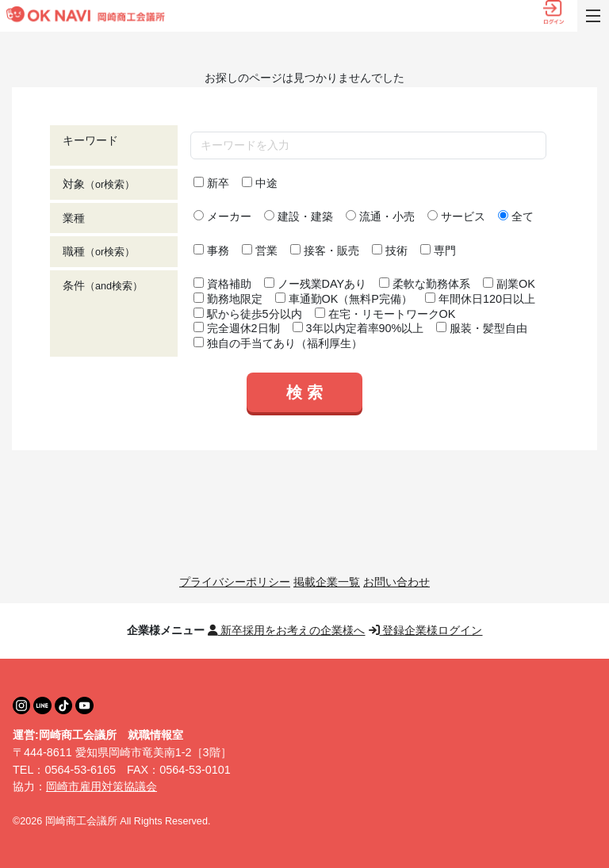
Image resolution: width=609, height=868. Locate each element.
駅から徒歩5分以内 (248, 314)
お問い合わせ (396, 582)
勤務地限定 (228, 299)
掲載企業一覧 (327, 582)
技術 (390, 250)
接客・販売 (325, 250)
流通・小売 (380, 216)
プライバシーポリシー (235, 582)
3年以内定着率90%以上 (358, 328)
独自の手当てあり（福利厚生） (278, 343)
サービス (456, 216)
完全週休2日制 (237, 328)
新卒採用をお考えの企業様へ (287, 630)
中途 (260, 183)
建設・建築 (299, 216)
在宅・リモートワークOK (385, 314)
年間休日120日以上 (480, 299)
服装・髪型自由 (482, 328)
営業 (260, 250)
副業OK (509, 284)
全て (516, 216)
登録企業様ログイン (426, 630)
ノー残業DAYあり (316, 284)
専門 (438, 250)
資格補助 (222, 284)
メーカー (222, 216)
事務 (211, 250)
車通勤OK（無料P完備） (344, 299)
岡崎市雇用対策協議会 (101, 786)
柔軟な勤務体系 (425, 284)
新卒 (211, 183)
